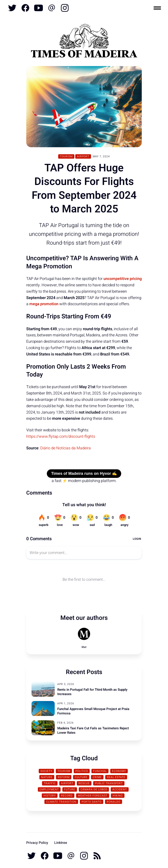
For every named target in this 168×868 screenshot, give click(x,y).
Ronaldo (114, 802)
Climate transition (61, 802)
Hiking (118, 796)
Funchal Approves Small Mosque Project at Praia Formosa (93, 711)
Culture (81, 777)
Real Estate (116, 777)
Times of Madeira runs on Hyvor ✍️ (84, 473)
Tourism (66, 156)
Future (70, 789)
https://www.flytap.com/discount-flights (61, 437)
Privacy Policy (37, 843)
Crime (97, 777)
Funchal (100, 771)
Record (67, 796)
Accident (120, 789)
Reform (64, 777)
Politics (82, 771)
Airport (83, 156)
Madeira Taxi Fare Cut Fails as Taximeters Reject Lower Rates (93, 730)
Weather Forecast (93, 796)
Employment (49, 789)
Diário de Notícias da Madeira (66, 448)
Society (46, 771)
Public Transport (109, 783)
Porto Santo (92, 802)
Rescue (84, 783)
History (50, 796)
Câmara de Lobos (94, 789)
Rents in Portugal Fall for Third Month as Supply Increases (92, 692)
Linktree (61, 843)
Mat (84, 647)
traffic (50, 783)
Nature (47, 777)
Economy (119, 771)
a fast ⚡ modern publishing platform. (84, 481)
